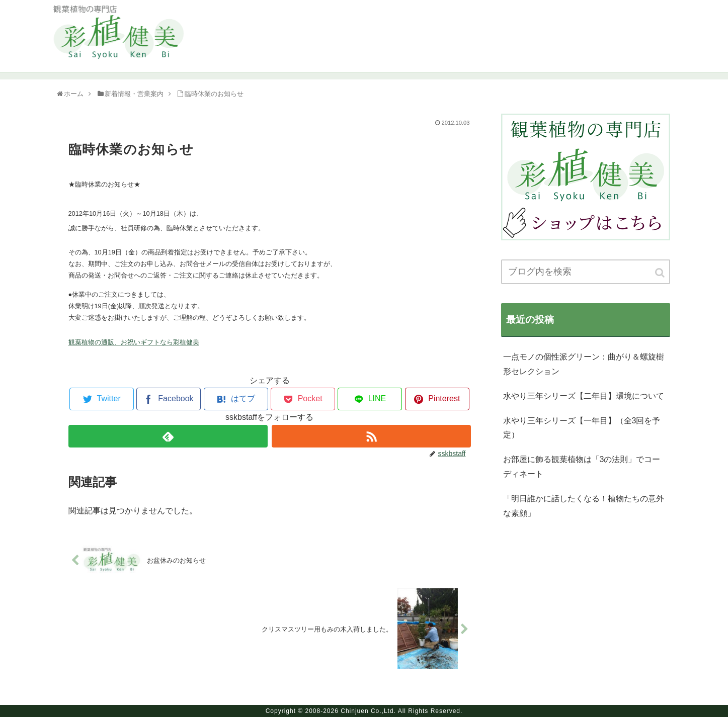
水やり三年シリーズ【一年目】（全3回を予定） (582, 428)
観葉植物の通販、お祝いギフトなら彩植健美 (134, 342)
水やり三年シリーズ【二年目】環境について (584, 396)
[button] (661, 273)
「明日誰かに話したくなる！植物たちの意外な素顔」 (584, 506)
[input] (586, 272)
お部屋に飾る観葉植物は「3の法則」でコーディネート (582, 467)
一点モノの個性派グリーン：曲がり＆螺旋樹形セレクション (584, 364)
